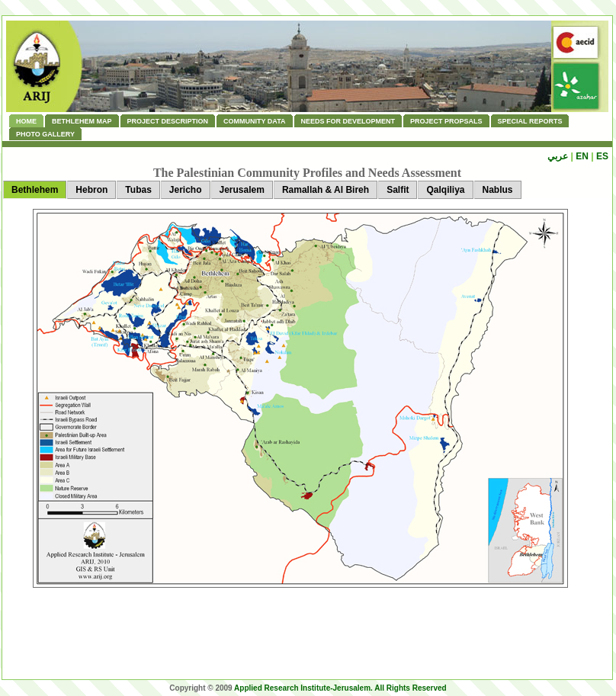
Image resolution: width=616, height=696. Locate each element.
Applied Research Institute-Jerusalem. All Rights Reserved (340, 688)
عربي (558, 156)
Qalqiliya (445, 190)
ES (602, 156)
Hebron (91, 190)
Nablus (498, 190)
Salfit (398, 190)
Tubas (138, 190)
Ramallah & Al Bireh (326, 190)
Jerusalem (242, 190)
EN (582, 156)
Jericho (186, 190)
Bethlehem (35, 190)
